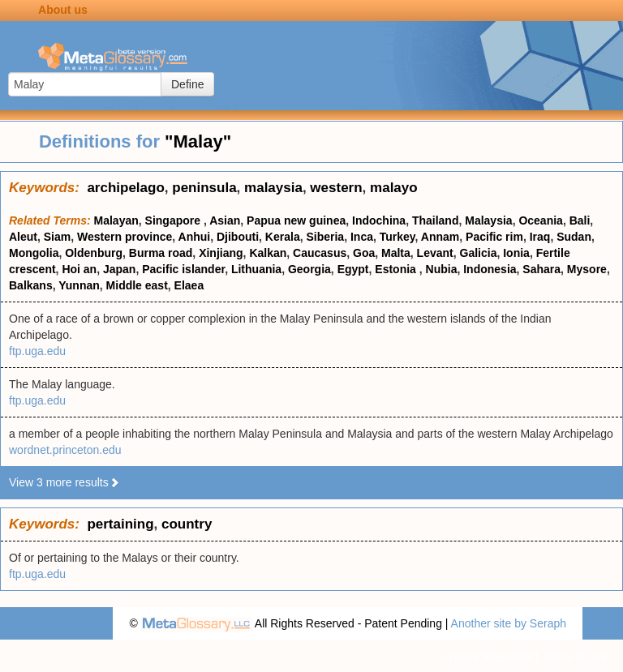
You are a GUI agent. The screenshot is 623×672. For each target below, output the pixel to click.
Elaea (189, 285)
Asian (225, 220)
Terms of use (574, 656)
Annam (440, 237)
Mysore (587, 269)
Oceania (540, 220)
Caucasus (320, 253)
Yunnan (79, 285)
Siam (57, 237)
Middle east (137, 285)
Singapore (174, 220)
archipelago (125, 188)
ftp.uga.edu (37, 351)
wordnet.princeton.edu (65, 450)
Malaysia (488, 220)
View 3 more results (64, 482)
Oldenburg (94, 253)
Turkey (397, 237)
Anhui (195, 237)
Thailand (436, 220)
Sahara (541, 269)
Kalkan (268, 253)
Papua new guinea (296, 220)
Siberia (325, 237)
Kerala (283, 237)
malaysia (273, 188)
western (336, 188)
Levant (435, 253)
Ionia (516, 253)
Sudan (574, 237)
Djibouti (238, 237)
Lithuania (256, 269)
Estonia (397, 269)
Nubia (442, 269)
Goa (364, 253)
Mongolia (34, 253)
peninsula (204, 188)
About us (63, 10)
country (187, 524)
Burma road (161, 253)
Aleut (23, 237)
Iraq (540, 237)
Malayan (116, 220)
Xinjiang (221, 253)
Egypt (353, 269)
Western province (125, 237)
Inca (362, 237)
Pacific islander (183, 269)
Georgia (309, 269)
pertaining (120, 524)
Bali (580, 220)
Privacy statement (487, 656)
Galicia (479, 253)
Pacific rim (494, 237)
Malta (396, 253)
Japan (119, 269)
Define (187, 84)
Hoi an (79, 269)
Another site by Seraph (509, 623)
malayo (394, 188)
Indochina (379, 220)
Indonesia (490, 269)
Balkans (31, 285)
